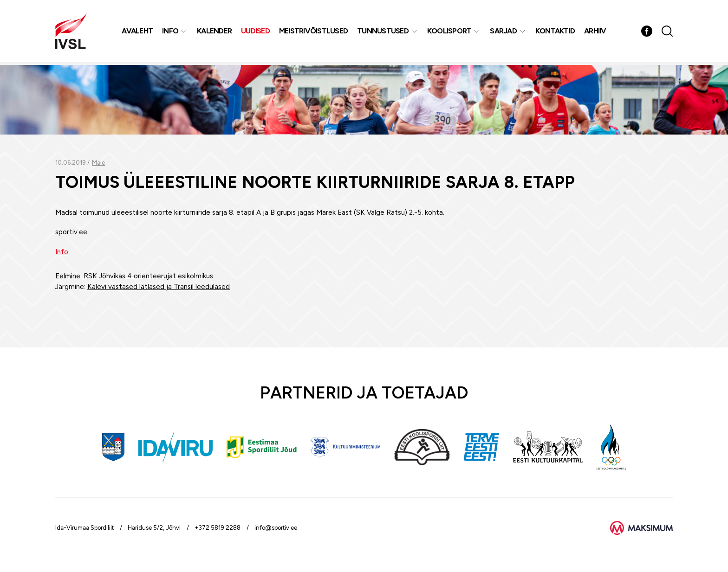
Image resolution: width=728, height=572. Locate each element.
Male (98, 163)
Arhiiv (596, 32)
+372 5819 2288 (218, 528)
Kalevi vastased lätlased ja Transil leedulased (159, 287)
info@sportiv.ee (276, 528)
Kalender (215, 32)
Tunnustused (383, 32)
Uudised (256, 32)
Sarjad (504, 32)
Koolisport (450, 32)
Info (171, 32)
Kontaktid (556, 32)
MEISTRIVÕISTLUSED (314, 32)
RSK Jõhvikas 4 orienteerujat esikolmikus (148, 276)
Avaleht (138, 32)
